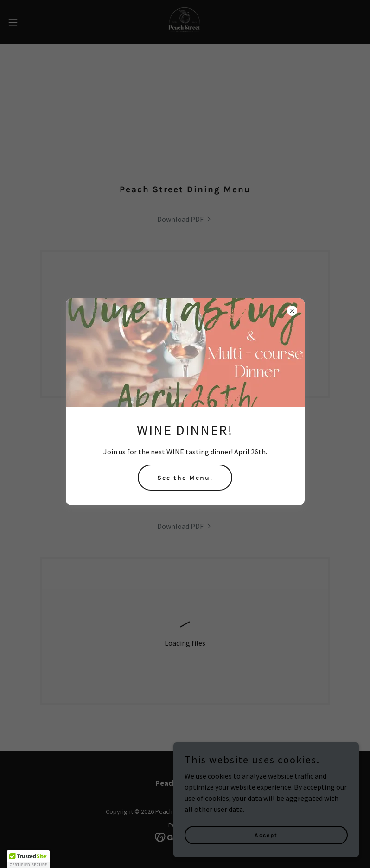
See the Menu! (185, 478)
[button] (28, 859)
